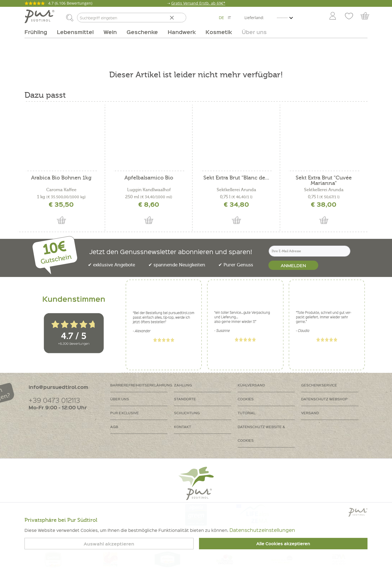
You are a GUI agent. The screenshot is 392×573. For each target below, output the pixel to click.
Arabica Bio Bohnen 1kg (61, 178)
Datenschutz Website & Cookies (261, 433)
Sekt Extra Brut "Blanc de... (236, 178)
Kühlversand (251, 385)
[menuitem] (332, 16)
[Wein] (110, 32)
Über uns (120, 399)
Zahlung (183, 385)
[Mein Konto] (333, 16)
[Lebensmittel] (75, 32)
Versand (310, 413)
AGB (114, 427)
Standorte (185, 399)
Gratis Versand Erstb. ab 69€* (198, 3)
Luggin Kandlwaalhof (149, 190)
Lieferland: (254, 18)
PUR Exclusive (125, 413)
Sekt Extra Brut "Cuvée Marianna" (324, 181)
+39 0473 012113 (54, 400)
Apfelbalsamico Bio (149, 178)
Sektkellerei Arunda (236, 190)
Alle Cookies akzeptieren (283, 544)
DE (221, 17)
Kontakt (183, 427)
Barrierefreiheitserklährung (141, 385)
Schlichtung (187, 413)
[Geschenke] (142, 32)
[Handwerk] (182, 32)
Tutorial (246, 413)
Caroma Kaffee (61, 190)
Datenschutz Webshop (324, 399)
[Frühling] (38, 32)
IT (229, 17)
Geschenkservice (319, 385)
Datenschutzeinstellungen (262, 530)
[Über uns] (252, 32)
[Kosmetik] (219, 32)
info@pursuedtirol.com (58, 387)
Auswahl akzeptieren (109, 544)
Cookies (246, 399)
